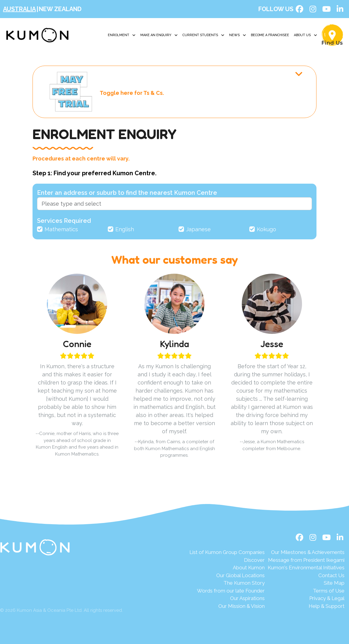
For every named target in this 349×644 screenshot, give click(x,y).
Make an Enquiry (159, 35)
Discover (254, 560)
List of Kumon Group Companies (227, 552)
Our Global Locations (240, 575)
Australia (19, 9)
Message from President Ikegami (306, 560)
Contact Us (331, 575)
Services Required (64, 221)
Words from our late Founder (231, 591)
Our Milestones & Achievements (308, 552)
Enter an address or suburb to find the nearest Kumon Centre (127, 193)
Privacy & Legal (327, 598)
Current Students (203, 35)
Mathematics (61, 229)
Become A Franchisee (270, 35)
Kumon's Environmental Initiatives (306, 568)
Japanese (198, 229)
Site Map (334, 583)
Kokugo (266, 229)
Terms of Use (329, 591)
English (125, 229)
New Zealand (60, 9)
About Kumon (249, 568)
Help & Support (327, 606)
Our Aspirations (247, 598)
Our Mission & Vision (241, 606)
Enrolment (122, 35)
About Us (305, 35)
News (238, 35)
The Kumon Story (244, 583)
